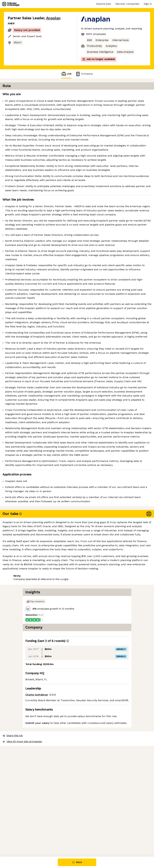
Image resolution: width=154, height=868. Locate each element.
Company (84, 74)
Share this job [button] (17, 843)
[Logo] (11, 4)
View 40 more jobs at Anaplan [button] (49, 843)
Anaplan (53, 18)
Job (66, 74)
